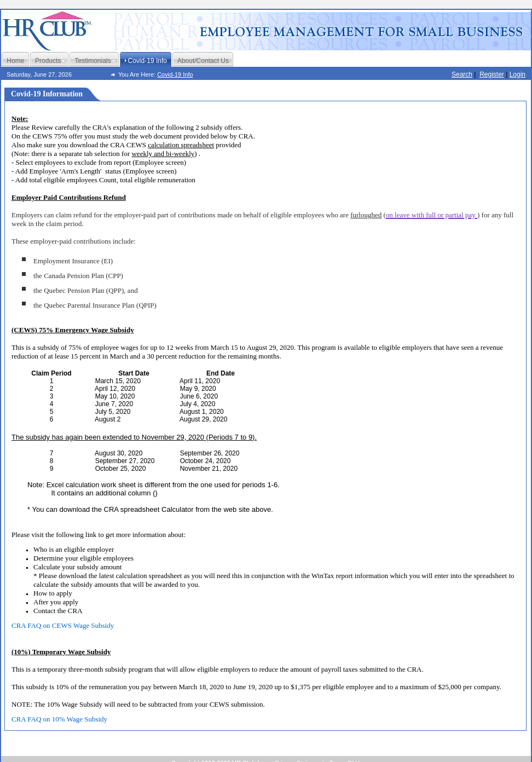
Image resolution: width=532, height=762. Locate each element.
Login (517, 74)
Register (492, 74)
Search (462, 74)
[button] (432, 213)
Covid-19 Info (175, 74)
